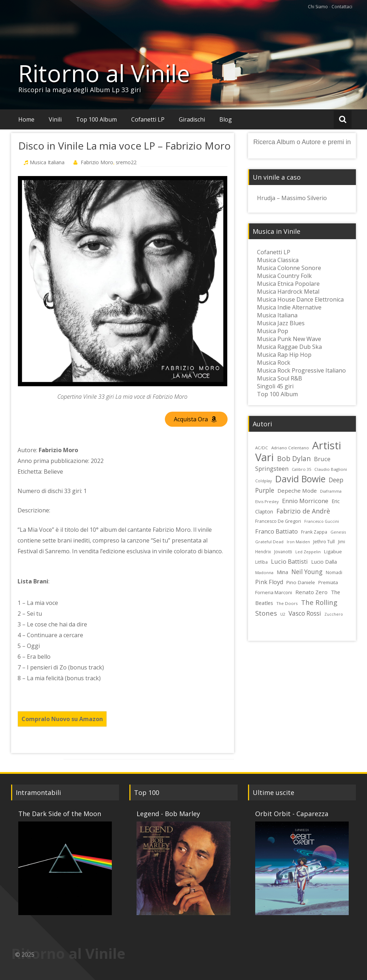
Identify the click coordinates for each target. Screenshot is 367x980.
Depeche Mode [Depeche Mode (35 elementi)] (297, 491)
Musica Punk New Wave (289, 339)
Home (26, 119)
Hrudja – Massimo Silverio (292, 198)
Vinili (55, 119)
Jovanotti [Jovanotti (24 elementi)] (283, 551)
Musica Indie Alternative (289, 307)
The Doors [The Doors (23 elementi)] (287, 603)
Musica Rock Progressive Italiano (301, 370)
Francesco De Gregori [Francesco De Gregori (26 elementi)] (278, 521)
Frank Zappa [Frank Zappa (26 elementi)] (314, 532)
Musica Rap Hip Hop (284, 355)
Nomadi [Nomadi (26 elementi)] (334, 572)
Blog (226, 119)
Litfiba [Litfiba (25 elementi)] (261, 562)
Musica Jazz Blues (281, 323)
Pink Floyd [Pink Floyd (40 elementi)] (269, 582)
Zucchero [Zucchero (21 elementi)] (334, 614)
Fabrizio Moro (97, 162)
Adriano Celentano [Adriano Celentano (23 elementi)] (290, 448)
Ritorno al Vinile (104, 73)
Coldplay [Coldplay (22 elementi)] (264, 481)
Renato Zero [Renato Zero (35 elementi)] (311, 592)
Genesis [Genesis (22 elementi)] (338, 532)
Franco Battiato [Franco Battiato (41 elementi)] (277, 531)
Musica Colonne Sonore (289, 268)
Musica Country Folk (284, 276)
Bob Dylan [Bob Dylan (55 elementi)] (294, 459)
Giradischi (192, 119)
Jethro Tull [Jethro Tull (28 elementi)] (324, 541)
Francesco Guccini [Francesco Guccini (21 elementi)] (322, 521)
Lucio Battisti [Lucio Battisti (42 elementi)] (289, 561)
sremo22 (126, 162)
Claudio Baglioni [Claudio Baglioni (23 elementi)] (331, 469)
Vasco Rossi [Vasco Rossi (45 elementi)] (305, 613)
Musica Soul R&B (280, 378)
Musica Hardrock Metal (288, 292)
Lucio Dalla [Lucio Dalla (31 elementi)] (324, 562)
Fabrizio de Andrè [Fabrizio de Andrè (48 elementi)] (303, 511)
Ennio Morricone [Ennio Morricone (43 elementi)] (305, 501)
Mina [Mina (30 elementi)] (282, 572)
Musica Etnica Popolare (288, 284)
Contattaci (342, 7)
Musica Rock (274, 363)
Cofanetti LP (148, 119)
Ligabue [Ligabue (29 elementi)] (333, 551)
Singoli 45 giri (275, 386)
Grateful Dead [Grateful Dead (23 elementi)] (269, 542)
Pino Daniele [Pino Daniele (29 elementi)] (301, 582)
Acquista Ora (195, 419)
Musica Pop (273, 331)
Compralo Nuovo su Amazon (62, 719)
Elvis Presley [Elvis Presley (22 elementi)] (267, 501)
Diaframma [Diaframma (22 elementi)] (331, 491)
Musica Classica (278, 260)
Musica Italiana (47, 162)
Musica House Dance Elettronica (300, 299)
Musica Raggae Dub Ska (289, 347)
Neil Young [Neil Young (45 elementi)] (307, 572)
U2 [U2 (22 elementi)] (283, 614)
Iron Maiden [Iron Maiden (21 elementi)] (298, 542)
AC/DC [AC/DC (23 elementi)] (262, 448)
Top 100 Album (96, 119)
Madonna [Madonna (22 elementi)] (264, 572)
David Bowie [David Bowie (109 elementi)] (300, 479)
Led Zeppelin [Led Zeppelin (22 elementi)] (308, 552)
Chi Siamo (318, 7)
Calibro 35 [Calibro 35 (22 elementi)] (301, 469)
